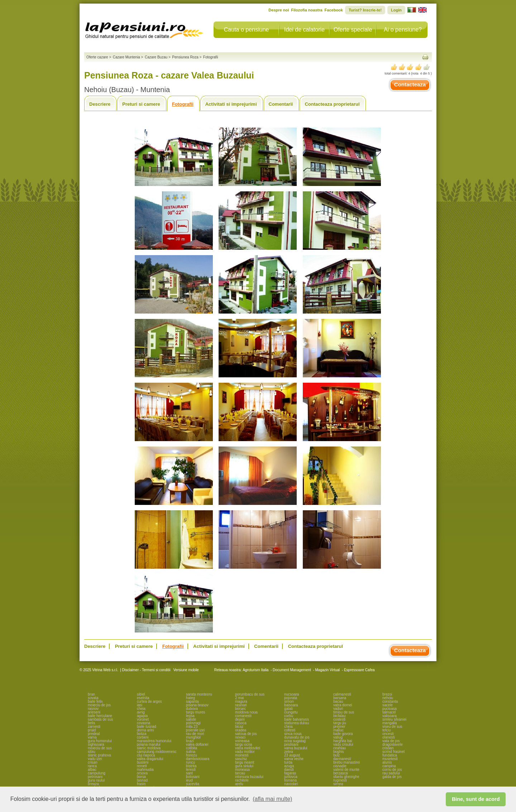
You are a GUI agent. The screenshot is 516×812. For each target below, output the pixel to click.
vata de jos (391, 741)
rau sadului (391, 773)
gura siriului (244, 766)
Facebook (334, 10)
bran (91, 694)
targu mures (195, 712)
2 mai (239, 698)
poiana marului (149, 744)
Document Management (292, 670)
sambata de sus (101, 719)
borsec (240, 709)
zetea (288, 752)
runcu (190, 762)
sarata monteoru (199, 694)
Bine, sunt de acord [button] (476, 799)
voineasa (242, 741)
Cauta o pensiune (246, 30)
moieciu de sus (100, 748)
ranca (92, 766)
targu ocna (243, 744)
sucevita (193, 784)
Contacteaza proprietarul (332, 104)
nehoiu (388, 698)
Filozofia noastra (307, 10)
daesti (289, 770)
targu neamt (245, 762)
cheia (141, 709)
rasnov (93, 709)
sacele (388, 705)
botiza (142, 734)
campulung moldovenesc (157, 752)
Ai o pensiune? (403, 30)
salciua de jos (246, 734)
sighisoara (96, 744)
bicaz (239, 727)
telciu (386, 730)
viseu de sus (392, 727)
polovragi (193, 723)
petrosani (95, 777)
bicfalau (339, 716)
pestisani (291, 744)
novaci (240, 737)
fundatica (390, 755)
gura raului (96, 780)
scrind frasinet (393, 752)
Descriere (100, 104)
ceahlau (340, 748)
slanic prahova (99, 755)
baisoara (291, 705)
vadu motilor (245, 752)
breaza (93, 784)
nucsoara (292, 694)
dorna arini (145, 730)
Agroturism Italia (255, 670)
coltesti (290, 730)
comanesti (243, 716)
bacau (338, 701)
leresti (191, 770)
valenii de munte (346, 770)
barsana (340, 698)
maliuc (338, 730)
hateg (190, 698)
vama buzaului (296, 748)
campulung (97, 773)
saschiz (241, 759)
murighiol (193, 737)
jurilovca (291, 777)
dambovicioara (198, 759)
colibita (192, 748)
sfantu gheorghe (346, 777)
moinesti (242, 755)
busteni (143, 762)
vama (92, 737)
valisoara (390, 716)
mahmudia (145, 770)
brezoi (387, 694)
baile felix (95, 701)
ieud (189, 780)
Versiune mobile (186, 670)
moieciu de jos (99, 705)
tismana (290, 780)
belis (92, 723)
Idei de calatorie (304, 30)
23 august (292, 755)
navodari (291, 784)
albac (92, 770)
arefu (239, 784)
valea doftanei (197, 744)
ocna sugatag (295, 741)
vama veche (294, 759)
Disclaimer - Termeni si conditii (146, 670)
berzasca (341, 773)
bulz (336, 755)
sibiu (92, 752)
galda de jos (392, 777)
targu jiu (340, 723)
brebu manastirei (347, 762)
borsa (141, 777)
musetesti (390, 759)
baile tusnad (147, 727)
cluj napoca (146, 755)
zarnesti (94, 727)
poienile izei (195, 730)
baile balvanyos (297, 719)
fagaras (290, 773)
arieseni (94, 712)
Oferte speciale (353, 30)
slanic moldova (149, 748)
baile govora (343, 734)
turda (288, 762)
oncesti (388, 734)
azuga (289, 766)
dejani (240, 719)
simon (289, 701)
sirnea (338, 784)
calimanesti (342, 694)
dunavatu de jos (297, 737)
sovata (93, 698)
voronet (143, 719)
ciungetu (291, 712)
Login (396, 10)
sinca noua (293, 734)
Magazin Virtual (328, 670)
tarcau (240, 773)
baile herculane (100, 716)
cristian (388, 748)
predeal (94, 734)
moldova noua (246, 712)
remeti (142, 766)
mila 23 (192, 727)
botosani (193, 777)
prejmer (339, 727)
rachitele (242, 780)
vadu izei (95, 759)
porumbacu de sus (250, 694)
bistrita (191, 766)
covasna (144, 723)
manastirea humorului (154, 741)
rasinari (241, 705)
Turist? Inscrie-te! (365, 10)
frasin (141, 784)
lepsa (190, 716)
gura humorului (100, 741)
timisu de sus (344, 712)
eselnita (143, 698)
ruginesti (340, 780)
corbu (289, 716)
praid (92, 730)
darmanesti (342, 759)
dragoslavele (393, 744)
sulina (191, 752)
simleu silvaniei (394, 719)
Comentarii (281, 104)
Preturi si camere (141, 104)
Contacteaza (410, 84)
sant (189, 773)
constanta (390, 701)
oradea (241, 730)
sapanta (192, 701)
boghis (338, 752)
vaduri (338, 709)
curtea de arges (149, 701)
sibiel (141, 694)
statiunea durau (297, 723)
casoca (241, 723)
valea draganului (150, 759)
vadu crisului (343, 744)
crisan (93, 762)
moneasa (242, 770)
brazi (190, 741)
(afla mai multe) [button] (272, 799)
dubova (192, 709)
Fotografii (183, 104)
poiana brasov (197, 705)
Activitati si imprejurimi (231, 104)
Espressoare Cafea (359, 670)
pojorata (291, 698)
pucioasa (390, 709)
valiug (338, 737)
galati (288, 709)
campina (389, 766)
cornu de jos (392, 770)
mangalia (390, 723)
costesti (339, 719)
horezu (192, 755)
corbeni (143, 737)
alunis (387, 762)
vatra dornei (343, 705)
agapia (142, 716)
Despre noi (279, 10)
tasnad (142, 780)
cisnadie (340, 766)
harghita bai (343, 741)
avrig (141, 712)
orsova (142, 773)
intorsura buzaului (249, 777)
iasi (140, 705)
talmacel (389, 712)
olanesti (388, 737)
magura (241, 701)
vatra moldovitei (248, 748)
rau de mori (195, 734)
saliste (191, 719)
